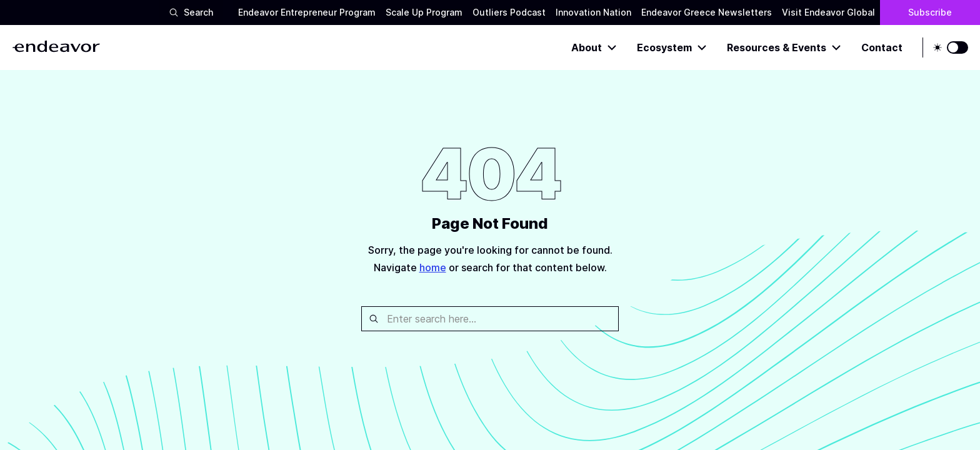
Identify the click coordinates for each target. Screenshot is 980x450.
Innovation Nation (593, 12)
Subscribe (930, 12)
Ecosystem (672, 47)
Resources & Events (784, 47)
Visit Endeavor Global (828, 12)
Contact (882, 47)
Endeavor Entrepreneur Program (307, 12)
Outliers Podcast (509, 12)
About (594, 47)
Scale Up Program (424, 12)
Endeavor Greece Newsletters (707, 12)
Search (191, 12)
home (433, 267)
